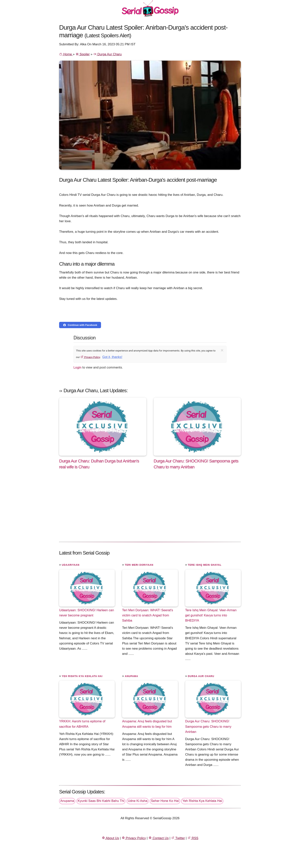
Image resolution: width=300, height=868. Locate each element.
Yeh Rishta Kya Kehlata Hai (82, 676)
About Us (110, 838)
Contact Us (159, 838)
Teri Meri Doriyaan (139, 565)
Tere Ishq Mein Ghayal (205, 565)
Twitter (178, 838)
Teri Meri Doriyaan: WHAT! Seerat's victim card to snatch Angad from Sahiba (148, 615)
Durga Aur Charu (108, 54)
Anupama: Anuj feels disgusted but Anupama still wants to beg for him (147, 724)
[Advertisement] (150, 509)
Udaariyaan (71, 565)
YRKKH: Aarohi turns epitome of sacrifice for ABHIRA (82, 724)
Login (77, 367)
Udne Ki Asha (138, 801)
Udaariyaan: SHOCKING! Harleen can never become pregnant (87, 613)
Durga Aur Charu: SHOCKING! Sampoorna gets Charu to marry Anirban (208, 726)
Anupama (131, 676)
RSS (193, 838)
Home (66, 54)
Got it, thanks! (112, 357)
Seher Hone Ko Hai (165, 801)
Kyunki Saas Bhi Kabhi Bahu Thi (101, 801)
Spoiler (83, 54)
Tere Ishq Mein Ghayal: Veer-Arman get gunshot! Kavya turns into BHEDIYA (211, 615)
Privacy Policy (90, 357)
